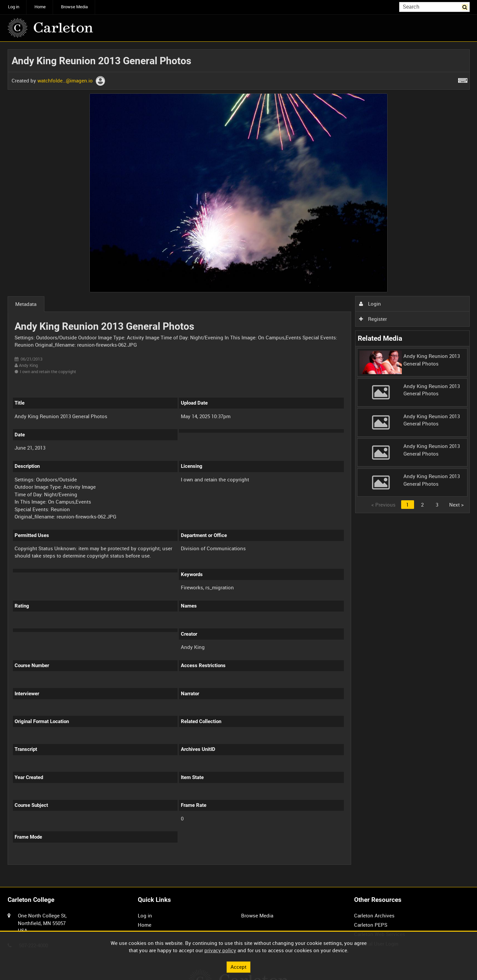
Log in (14, 7)
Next (456, 505)
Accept (238, 967)
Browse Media (74, 7)
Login (370, 304)
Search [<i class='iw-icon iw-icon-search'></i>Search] (466, 6)
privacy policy (220, 950)
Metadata (26, 304)
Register (373, 319)
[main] (239, 461)
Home (40, 7)
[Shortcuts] (463, 79)
